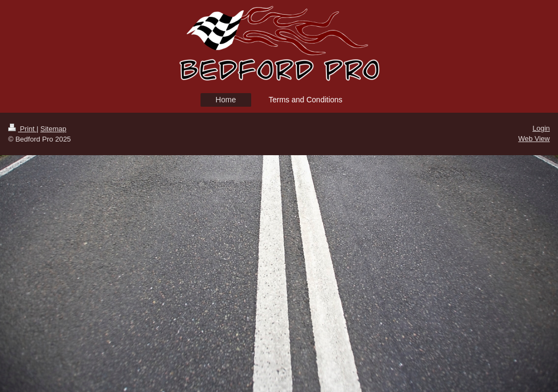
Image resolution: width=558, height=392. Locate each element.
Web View (534, 139)
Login (541, 128)
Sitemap (53, 129)
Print (22, 129)
